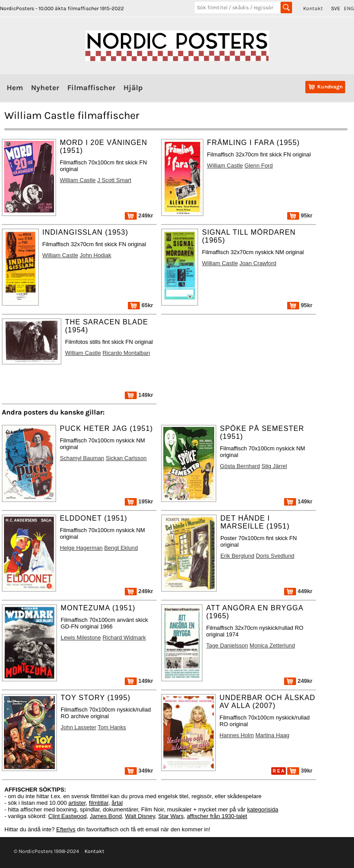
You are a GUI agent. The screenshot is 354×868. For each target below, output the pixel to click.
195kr (139, 501)
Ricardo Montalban (126, 353)
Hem (15, 88)
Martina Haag (272, 735)
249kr (139, 215)
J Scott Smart (114, 180)
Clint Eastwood (67, 816)
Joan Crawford (258, 263)
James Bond (106, 816)
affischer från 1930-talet (217, 816)
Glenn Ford (258, 166)
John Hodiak (95, 255)
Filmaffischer (91, 88)
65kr (140, 305)
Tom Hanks (112, 727)
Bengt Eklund (121, 548)
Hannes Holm (237, 735)
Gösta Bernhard (240, 466)
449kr (298, 591)
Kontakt (313, 8)
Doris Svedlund (275, 556)
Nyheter (45, 88)
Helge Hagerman (81, 548)
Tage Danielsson (227, 645)
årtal (117, 803)
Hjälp (133, 88)
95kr (300, 215)
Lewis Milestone (81, 638)
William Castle (78, 180)
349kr (139, 771)
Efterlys (66, 829)
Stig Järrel (274, 466)
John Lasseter (78, 727)
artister (77, 803)
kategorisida (263, 809)
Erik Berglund (237, 556)
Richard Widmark (124, 638)
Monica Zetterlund (272, 645)
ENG (349, 8)
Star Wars (171, 816)
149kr (139, 395)
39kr (300, 771)
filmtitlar (99, 803)
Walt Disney (140, 816)
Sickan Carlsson (126, 458)
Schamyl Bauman (82, 458)
